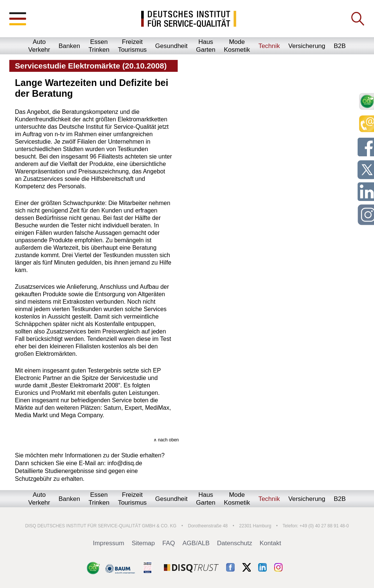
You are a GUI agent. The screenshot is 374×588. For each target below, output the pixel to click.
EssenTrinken (99, 46)
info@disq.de (125, 463)
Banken (69, 46)
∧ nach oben (166, 440)
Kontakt (270, 543)
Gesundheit (172, 46)
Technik (269, 46)
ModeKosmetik (237, 46)
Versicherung (307, 46)
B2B (340, 46)
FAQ (169, 543)
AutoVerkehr (39, 46)
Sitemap (143, 543)
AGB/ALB (196, 543)
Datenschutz (235, 543)
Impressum (108, 543)
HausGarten (206, 46)
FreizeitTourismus (132, 46)
